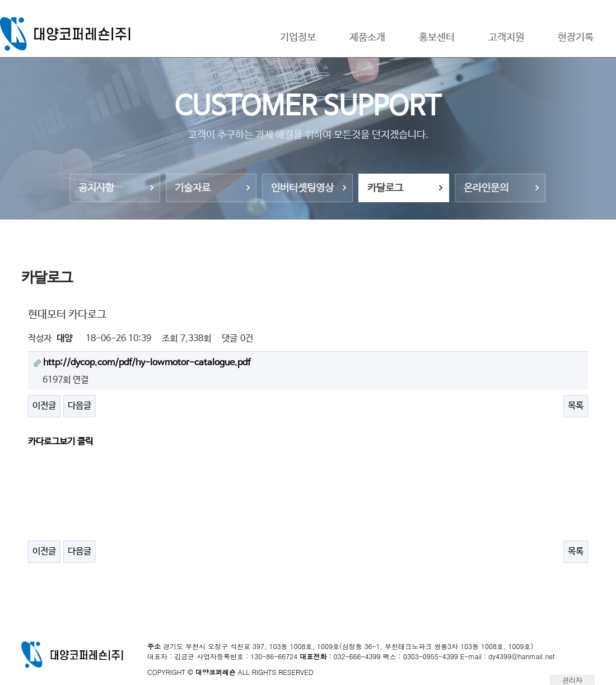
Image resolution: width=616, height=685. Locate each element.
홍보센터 (437, 38)
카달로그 (385, 188)
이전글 (44, 406)
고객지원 (506, 38)
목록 (576, 406)
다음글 (80, 406)
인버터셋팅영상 (302, 188)
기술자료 (193, 188)
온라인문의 (486, 188)
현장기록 (576, 38)
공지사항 (96, 188)
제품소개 (367, 38)
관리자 (572, 680)
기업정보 (298, 38)
